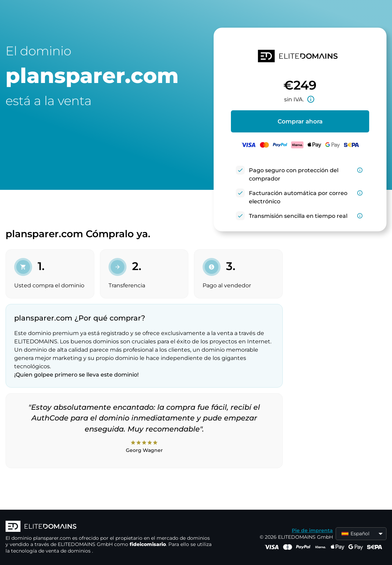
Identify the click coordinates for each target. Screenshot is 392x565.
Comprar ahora (300, 121)
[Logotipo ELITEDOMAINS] (109, 527)
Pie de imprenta (312, 530)
